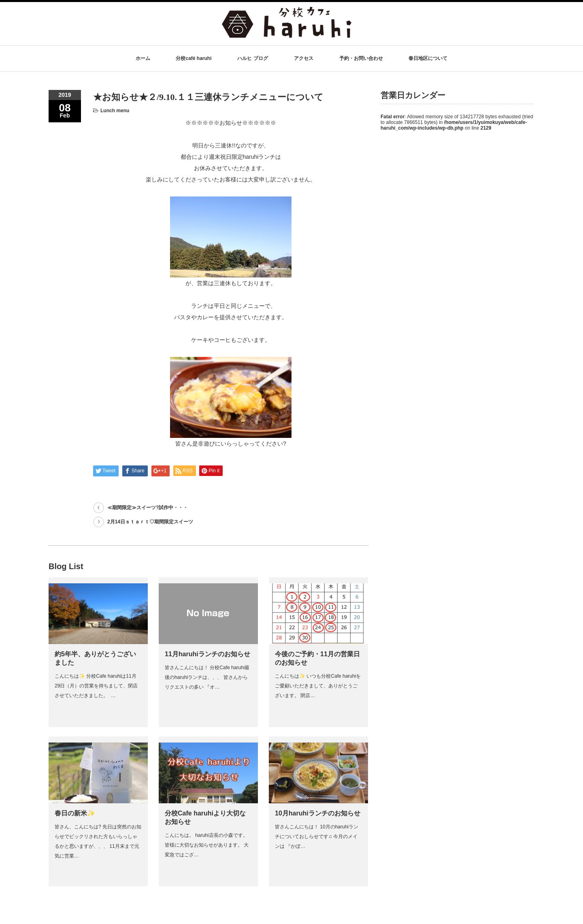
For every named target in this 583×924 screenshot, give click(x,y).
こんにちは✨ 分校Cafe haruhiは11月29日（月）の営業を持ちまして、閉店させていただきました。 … (96, 686)
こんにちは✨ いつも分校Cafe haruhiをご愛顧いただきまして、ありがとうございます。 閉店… (318, 686)
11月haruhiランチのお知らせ (207, 654)
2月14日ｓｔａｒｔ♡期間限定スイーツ (150, 522)
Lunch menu (115, 111)
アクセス (304, 58)
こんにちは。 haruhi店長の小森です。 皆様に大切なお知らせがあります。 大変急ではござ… (207, 845)
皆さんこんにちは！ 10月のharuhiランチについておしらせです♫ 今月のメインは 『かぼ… (317, 837)
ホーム (143, 58)
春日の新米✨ (75, 813)
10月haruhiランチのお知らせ (318, 813)
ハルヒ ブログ (252, 58)
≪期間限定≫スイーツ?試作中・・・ (148, 508)
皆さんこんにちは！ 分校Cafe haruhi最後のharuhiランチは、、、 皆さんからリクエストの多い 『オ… (207, 677)
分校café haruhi (194, 58)
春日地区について (428, 58)
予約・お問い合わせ (361, 58)
